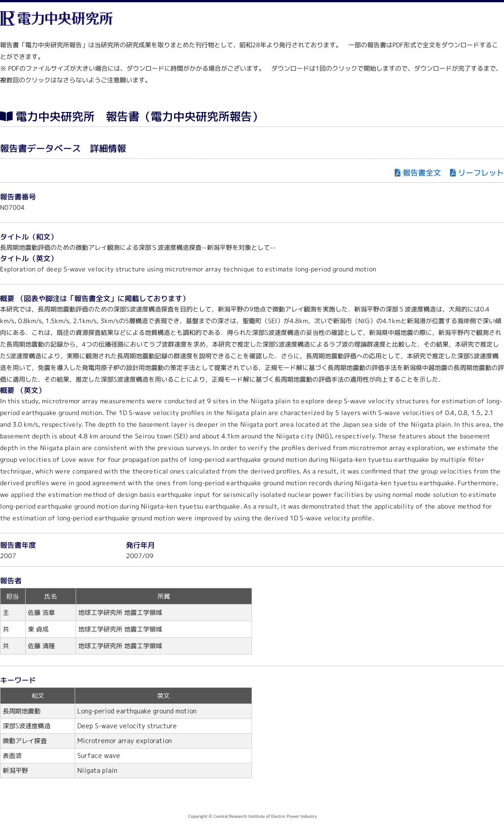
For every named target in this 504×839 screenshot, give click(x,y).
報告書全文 (422, 173)
